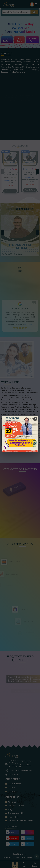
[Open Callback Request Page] (20, 434)
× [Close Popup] (35, 419)
